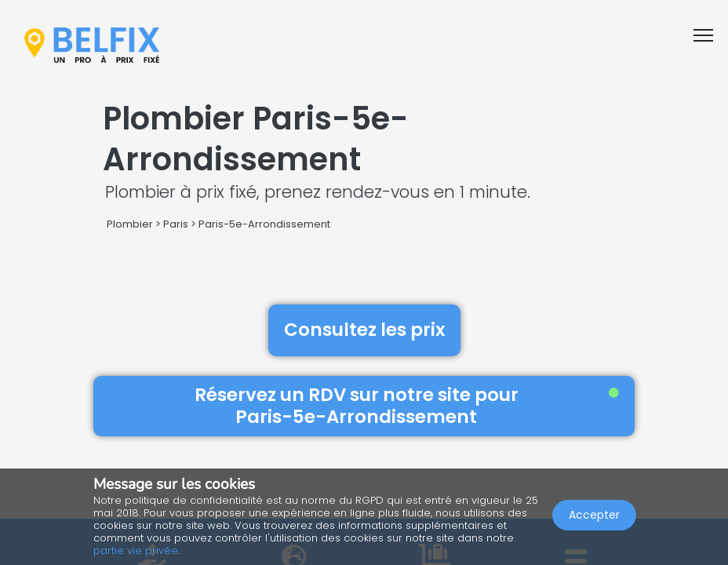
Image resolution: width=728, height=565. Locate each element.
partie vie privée (136, 550)
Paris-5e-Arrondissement (264, 224)
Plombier (130, 224)
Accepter (594, 515)
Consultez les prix (364, 330)
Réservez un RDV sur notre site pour (407, 406)
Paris (176, 224)
